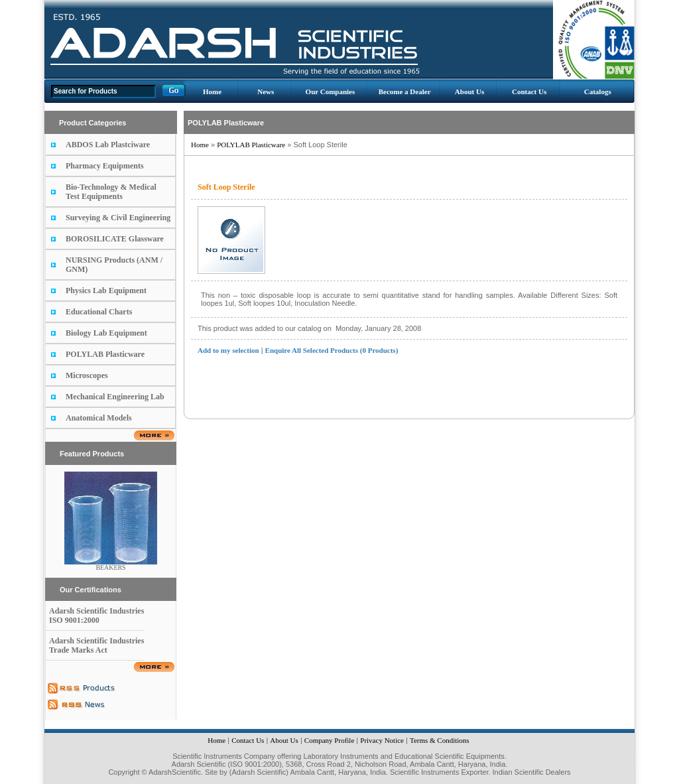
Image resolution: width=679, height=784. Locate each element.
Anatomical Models (99, 418)
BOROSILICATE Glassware (115, 239)
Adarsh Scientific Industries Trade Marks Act (96, 645)
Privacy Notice (382, 740)
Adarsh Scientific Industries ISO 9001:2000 (96, 616)
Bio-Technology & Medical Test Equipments (111, 192)
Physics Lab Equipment (106, 291)
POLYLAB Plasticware (105, 354)
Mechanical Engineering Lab (115, 397)
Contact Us (529, 92)
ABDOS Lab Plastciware (108, 145)
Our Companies (331, 92)
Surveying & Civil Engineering (118, 218)
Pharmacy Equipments (105, 166)
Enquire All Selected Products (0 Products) (332, 350)
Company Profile (329, 740)
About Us (469, 92)
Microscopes (87, 375)
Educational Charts (99, 312)
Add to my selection (228, 350)
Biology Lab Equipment (106, 333)
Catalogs (598, 92)
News (266, 92)
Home (212, 92)
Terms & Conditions (440, 740)
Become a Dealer (405, 92)
